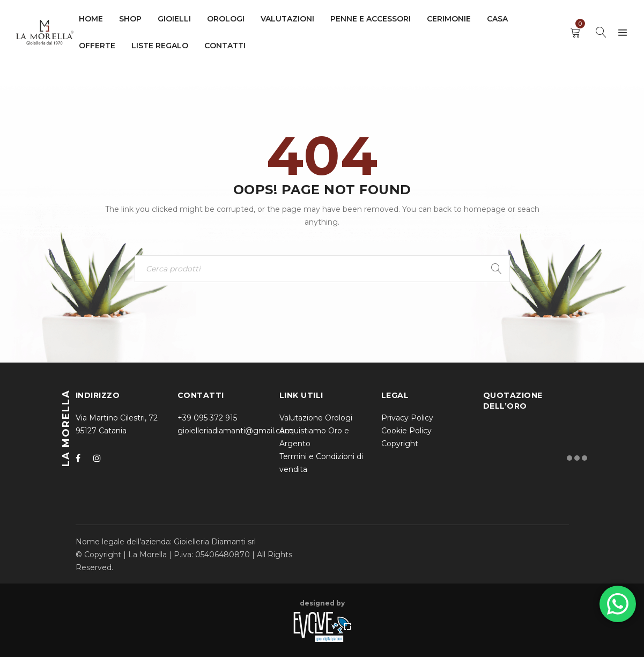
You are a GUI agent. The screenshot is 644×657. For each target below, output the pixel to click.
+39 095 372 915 (207, 418)
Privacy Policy (407, 418)
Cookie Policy (406, 431)
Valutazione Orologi (316, 418)
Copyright (400, 444)
